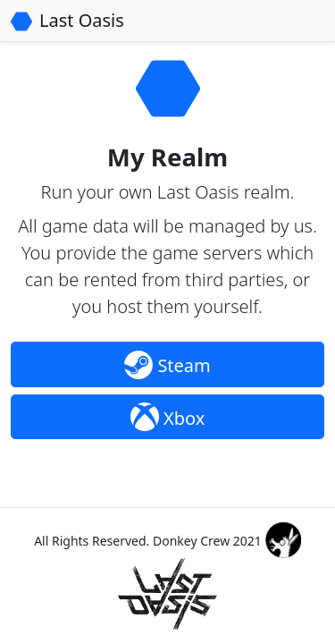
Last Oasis (82, 20)
